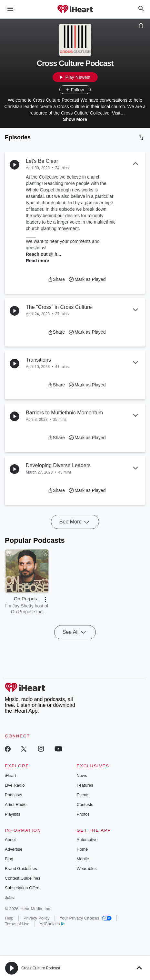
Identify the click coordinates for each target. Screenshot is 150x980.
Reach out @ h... (43, 254)
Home (82, 849)
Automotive (87, 840)
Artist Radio (16, 804)
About (10, 840)
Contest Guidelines (23, 878)
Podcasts (13, 795)
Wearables (87, 869)
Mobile (83, 859)
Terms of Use (17, 924)
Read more (37, 261)
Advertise (14, 849)
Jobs (9, 897)
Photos (83, 814)
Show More (75, 119)
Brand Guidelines (21, 869)
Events (83, 795)
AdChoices (52, 924)
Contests (85, 804)
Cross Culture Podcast (41, 968)
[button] (56, 279)
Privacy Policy (37, 918)
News (82, 776)
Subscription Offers (23, 888)
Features (85, 785)
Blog (9, 859)
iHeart (10, 776)
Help (9, 918)
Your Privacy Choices (86, 918)
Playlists (13, 814)
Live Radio (15, 785)
